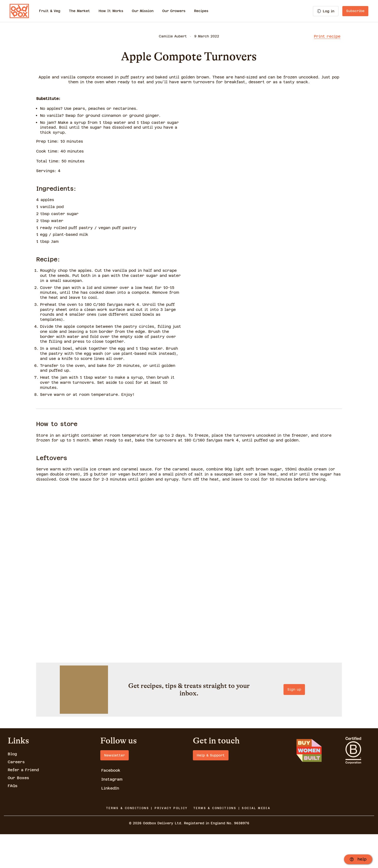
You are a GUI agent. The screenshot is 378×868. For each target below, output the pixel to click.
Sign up (189, 742)
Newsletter (115, 789)
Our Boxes (18, 811)
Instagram (112, 813)
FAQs (13, 819)
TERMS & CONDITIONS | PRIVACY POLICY (147, 842)
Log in (326, 11)
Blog (12, 788)
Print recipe (327, 36)
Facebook (111, 804)
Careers (16, 796)
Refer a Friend (23, 804)
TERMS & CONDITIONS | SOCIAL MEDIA (232, 842)
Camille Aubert (173, 36)
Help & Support (211, 789)
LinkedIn (110, 822)
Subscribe (355, 11)
